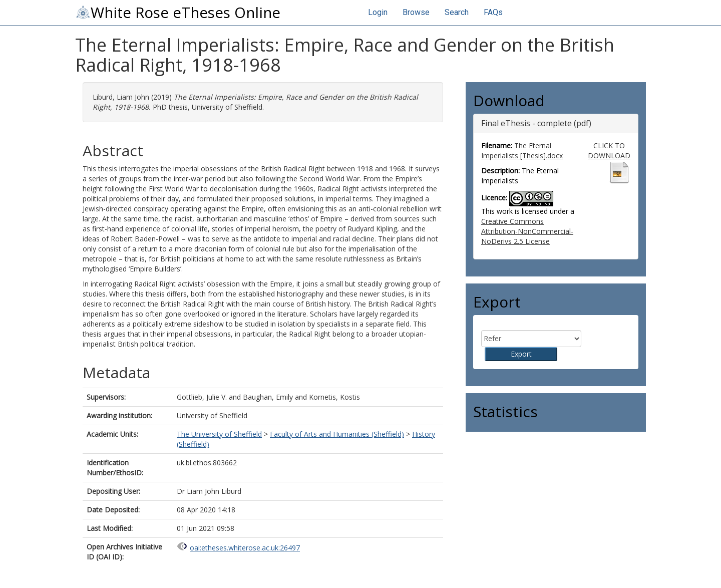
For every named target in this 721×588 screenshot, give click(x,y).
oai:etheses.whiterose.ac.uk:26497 (245, 548)
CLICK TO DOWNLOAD (609, 151)
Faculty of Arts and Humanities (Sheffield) (337, 434)
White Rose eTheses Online (178, 13)
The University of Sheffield (219, 434)
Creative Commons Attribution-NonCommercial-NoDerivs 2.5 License (527, 231)
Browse (416, 12)
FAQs (493, 12)
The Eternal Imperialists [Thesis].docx (522, 151)
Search (457, 12)
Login (378, 12)
